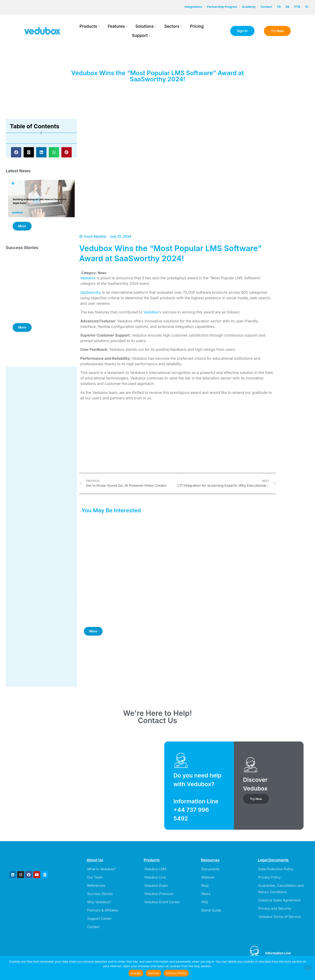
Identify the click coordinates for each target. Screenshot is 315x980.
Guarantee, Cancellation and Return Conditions (281, 889)
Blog (205, 885)
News (102, 273)
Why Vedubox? (99, 902)
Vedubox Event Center (162, 902)
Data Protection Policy (276, 869)
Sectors (173, 26)
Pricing (197, 26)
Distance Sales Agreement (279, 900)
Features (117, 26)
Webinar (208, 877)
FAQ (205, 902)
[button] (16, 152)
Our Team (95, 877)
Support (141, 35)
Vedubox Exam (156, 885)
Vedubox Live (155, 877)
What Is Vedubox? (101, 869)
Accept (136, 973)
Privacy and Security (275, 908)
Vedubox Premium (159, 894)
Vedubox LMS (155, 869)
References (96, 885)
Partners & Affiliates (103, 910)
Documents (211, 869)
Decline (153, 973)
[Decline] (308, 968)
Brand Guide (211, 910)
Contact (93, 927)
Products (89, 26)
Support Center (99, 918)
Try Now (256, 799)
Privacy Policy (270, 877)
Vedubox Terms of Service (279, 917)
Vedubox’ (151, 312)
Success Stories (100, 894)
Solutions (146, 26)
